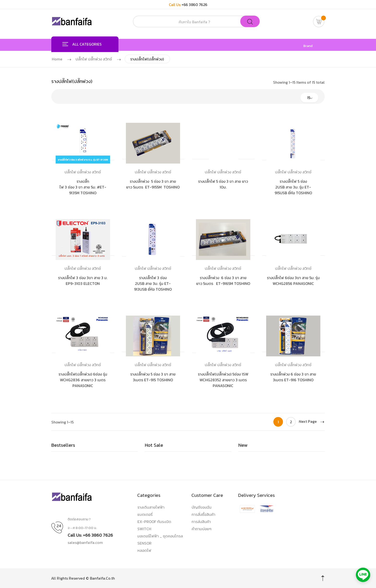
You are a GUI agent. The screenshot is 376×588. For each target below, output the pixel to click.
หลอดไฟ (144, 550)
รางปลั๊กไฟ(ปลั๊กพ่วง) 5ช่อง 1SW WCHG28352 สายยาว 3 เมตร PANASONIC (223, 380)
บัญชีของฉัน (202, 507)
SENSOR (144, 543)
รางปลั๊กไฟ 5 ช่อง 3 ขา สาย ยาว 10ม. (223, 184)
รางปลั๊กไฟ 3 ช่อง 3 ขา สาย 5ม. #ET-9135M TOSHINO (83, 187)
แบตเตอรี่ (145, 514)
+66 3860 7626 (194, 5)
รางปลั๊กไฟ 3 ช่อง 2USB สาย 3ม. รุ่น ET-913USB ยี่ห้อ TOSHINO (153, 283)
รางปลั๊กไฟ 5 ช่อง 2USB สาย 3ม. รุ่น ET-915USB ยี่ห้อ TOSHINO (293, 187)
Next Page (311, 421)
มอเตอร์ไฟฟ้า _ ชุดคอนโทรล (160, 536)
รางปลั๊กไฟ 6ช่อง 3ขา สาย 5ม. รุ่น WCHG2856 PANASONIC (293, 281)
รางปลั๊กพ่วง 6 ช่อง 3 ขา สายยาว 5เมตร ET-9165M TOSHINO (223, 281)
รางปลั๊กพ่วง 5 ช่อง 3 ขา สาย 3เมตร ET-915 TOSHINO (153, 377)
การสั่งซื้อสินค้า (203, 514)
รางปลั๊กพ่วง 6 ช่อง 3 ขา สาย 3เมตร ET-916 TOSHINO (293, 377)
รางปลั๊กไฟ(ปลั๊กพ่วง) (147, 59)
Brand (308, 46)
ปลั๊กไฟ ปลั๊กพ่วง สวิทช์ (94, 59)
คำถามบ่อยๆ (202, 529)
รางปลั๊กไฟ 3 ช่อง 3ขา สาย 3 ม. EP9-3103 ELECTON (83, 281)
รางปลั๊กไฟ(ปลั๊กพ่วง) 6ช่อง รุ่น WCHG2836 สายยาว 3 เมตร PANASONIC (83, 380)
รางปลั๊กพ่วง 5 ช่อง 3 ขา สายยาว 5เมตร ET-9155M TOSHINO (153, 184)
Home (57, 59)
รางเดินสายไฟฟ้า (151, 507)
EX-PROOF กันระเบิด (154, 522)
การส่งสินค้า (201, 522)
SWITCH (144, 529)
